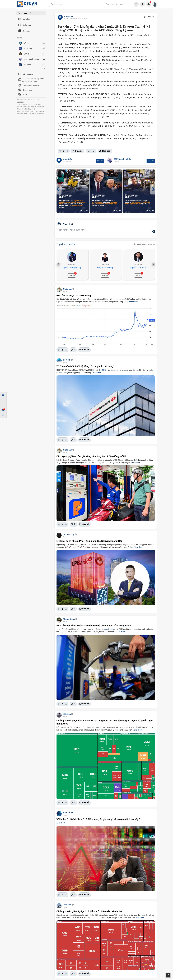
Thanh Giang (69, 619)
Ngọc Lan (68, 289)
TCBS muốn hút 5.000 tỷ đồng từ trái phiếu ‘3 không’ (85, 366)
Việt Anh (67, 714)
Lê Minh (67, 360)
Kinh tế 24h (68, 812)
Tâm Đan (67, 905)
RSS (25, 94)
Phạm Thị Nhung (105, 268)
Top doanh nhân (66, 244)
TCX (104, 370)
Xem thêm (133, 302)
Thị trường (28, 48)
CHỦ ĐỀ (20, 38)
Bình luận (27, 31)
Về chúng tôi (28, 74)
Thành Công (69, 534)
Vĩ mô (26, 43)
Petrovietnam (108, 629)
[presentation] (58, 188)
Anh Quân (69, 16)
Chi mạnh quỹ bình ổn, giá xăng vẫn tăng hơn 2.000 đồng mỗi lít (92, 456)
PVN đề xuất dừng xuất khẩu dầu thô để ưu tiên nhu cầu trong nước (94, 626)
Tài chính (28, 65)
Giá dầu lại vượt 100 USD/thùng (74, 296)
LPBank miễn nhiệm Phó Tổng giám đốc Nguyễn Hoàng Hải (89, 541)
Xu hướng (27, 25)
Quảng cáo (27, 90)
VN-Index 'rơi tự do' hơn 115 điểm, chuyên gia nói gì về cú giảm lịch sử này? (98, 819)
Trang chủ (27, 13)
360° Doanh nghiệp (123, 159)
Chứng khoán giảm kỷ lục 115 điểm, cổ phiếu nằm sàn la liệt (89, 911)
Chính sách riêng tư (31, 85)
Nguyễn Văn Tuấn (138, 268)
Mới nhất (26, 19)
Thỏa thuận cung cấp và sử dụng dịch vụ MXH (33, 80)
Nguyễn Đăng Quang (72, 268)
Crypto (27, 54)
